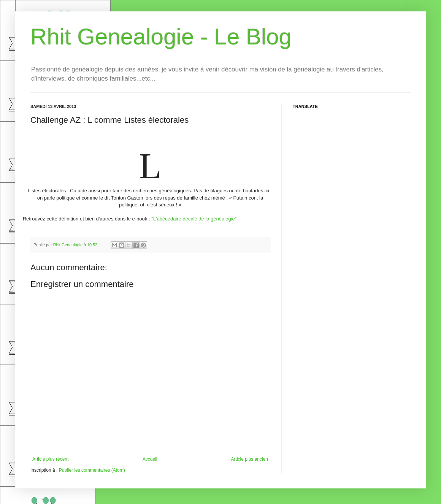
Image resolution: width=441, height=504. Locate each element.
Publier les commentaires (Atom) (92, 470)
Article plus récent (50, 459)
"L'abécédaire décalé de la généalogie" (194, 219)
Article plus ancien (250, 459)
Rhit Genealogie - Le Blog (161, 37)
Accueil (150, 459)
